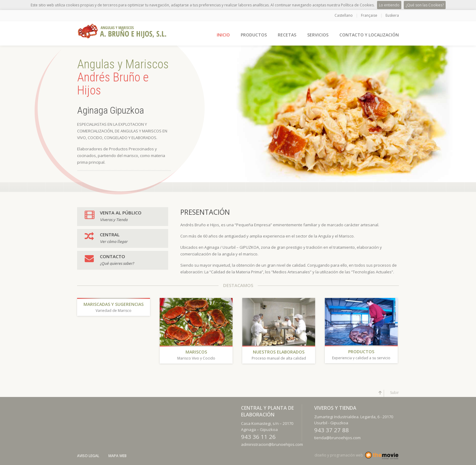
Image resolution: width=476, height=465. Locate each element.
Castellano (344, 15)
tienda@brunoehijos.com (337, 438)
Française (369, 15)
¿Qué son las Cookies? (425, 5)
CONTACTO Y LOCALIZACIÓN (369, 35)
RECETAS (287, 35)
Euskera (392, 15)
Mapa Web (117, 456)
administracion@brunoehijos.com (272, 444)
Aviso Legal (88, 456)
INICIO (223, 35)
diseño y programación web (339, 455)
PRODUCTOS (254, 35)
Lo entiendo (389, 5)
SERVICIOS (318, 35)
